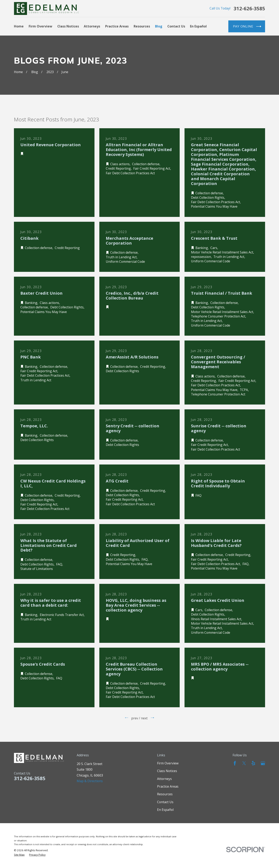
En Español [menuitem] (198, 26)
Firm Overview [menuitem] (40, 26)
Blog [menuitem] (159, 26)
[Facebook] (235, 763)
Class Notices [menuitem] (68, 26)
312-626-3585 (249, 8)
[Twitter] (244, 763)
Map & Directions (90, 781)
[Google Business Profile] (263, 763)
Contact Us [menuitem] (176, 26)
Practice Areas (168, 786)
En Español (165, 810)
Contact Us (165, 802)
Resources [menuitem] (142, 26)
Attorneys (164, 779)
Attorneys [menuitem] (92, 26)
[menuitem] (19, 855)
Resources (165, 794)
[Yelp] (253, 763)
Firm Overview (168, 763)
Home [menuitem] (19, 26)
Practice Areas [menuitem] (117, 26)
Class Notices (167, 771)
